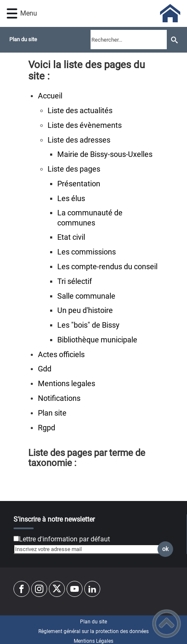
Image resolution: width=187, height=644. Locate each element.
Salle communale (86, 296)
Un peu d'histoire (85, 310)
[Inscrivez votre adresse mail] (90, 549)
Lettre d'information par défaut (64, 539)
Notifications (59, 398)
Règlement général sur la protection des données (93, 631)
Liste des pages (74, 169)
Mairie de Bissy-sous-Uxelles (105, 154)
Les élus (71, 199)
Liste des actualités (80, 111)
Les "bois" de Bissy (88, 325)
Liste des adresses (79, 140)
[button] (12, 14)
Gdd (45, 369)
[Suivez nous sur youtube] (75, 589)
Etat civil (71, 237)
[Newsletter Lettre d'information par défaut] (16, 539)
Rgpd (47, 428)
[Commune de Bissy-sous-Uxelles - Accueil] (107, 13)
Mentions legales (67, 384)
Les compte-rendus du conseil (107, 267)
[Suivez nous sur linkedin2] (92, 589)
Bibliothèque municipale (97, 340)
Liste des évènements (85, 125)
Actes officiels (61, 355)
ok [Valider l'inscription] (165, 549)
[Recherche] (175, 40)
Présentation (79, 184)
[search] (129, 40)
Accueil (50, 96)
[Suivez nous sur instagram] (39, 589)
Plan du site (93, 622)
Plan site (52, 413)
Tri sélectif (75, 281)
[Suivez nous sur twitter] (57, 589)
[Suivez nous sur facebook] (21, 589)
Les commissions (87, 252)
